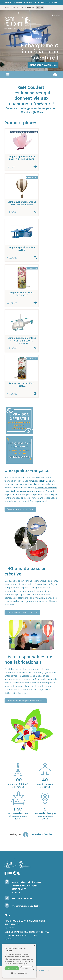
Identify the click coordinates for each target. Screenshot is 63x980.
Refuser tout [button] (27, 968)
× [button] (34, 946)
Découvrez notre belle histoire (22, 613)
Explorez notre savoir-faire (20, 509)
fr (38, 7)
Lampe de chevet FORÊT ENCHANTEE (22, 294)
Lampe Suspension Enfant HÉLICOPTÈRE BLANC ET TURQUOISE (22, 341)
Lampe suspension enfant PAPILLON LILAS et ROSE (22, 158)
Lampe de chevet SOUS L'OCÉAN (22, 385)
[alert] (19, 961)
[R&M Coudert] (23, 21)
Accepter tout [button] (12, 968)
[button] (8, 75)
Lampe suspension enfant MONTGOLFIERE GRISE (22, 203)
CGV (47, 970)
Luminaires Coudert (38, 835)
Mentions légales (38, 970)
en (42, 7)
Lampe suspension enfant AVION (22, 249)
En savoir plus (23, 964)
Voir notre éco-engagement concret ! (26, 701)
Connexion (28, 7)
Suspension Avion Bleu (43, 65)
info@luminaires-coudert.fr (26, 906)
